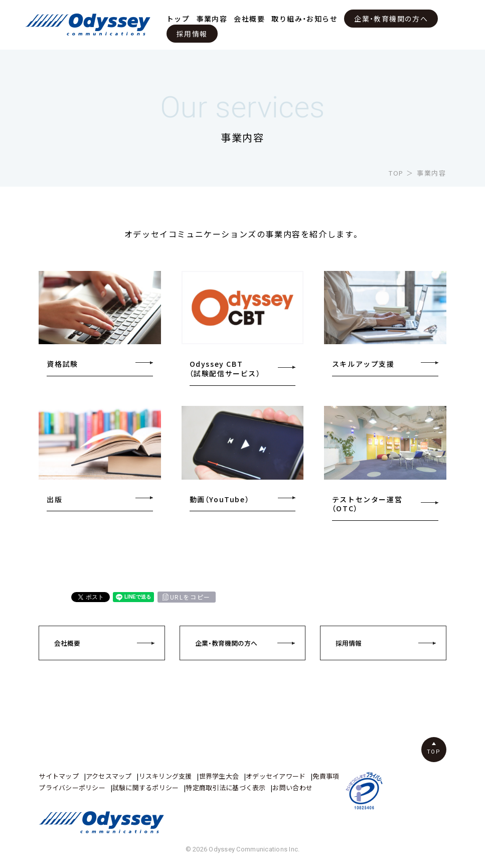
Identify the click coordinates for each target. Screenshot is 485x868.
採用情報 (192, 34)
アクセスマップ (109, 776)
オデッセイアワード (276, 776)
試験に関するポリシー (146, 787)
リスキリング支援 (166, 776)
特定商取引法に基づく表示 (225, 787)
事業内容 (212, 19)
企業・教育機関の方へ (391, 19)
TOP (396, 173)
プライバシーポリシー (72, 787)
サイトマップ (59, 776)
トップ (178, 19)
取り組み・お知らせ (304, 19)
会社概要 (249, 19)
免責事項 (326, 776)
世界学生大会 (219, 776)
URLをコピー (190, 597)
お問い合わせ (292, 787)
